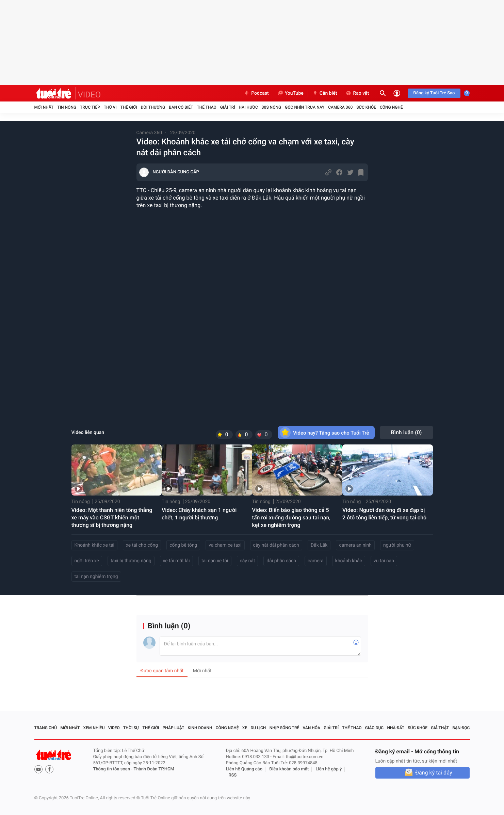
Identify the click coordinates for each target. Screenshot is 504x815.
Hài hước (248, 107)
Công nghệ (391, 107)
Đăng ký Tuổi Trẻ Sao (434, 93)
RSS (233, 775)
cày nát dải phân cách (276, 545)
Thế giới (129, 107)
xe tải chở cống (142, 545)
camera (316, 561)
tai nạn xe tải (215, 561)
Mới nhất (44, 107)
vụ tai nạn (384, 561)
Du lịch (258, 728)
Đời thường (153, 107)
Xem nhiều (94, 728)
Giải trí (228, 107)
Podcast (256, 93)
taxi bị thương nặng (131, 561)
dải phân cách (281, 561)
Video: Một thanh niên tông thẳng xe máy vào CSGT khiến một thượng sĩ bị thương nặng (112, 518)
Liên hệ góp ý (329, 769)
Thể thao (206, 107)
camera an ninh (355, 545)
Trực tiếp (90, 107)
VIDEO (90, 95)
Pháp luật (174, 728)
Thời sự (131, 728)
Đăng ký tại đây (434, 773)
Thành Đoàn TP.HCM (154, 769)
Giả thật (440, 728)
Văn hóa (311, 728)
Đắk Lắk (319, 545)
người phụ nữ (397, 545)
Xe (245, 728)
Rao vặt (357, 93)
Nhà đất (396, 728)
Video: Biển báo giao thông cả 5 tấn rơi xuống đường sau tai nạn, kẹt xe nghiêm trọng (291, 518)
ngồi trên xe (87, 561)
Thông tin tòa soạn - (113, 769)
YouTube (290, 93)
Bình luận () (407, 432)
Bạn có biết (181, 107)
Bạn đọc (461, 728)
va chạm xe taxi (225, 545)
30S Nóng (271, 107)
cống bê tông (183, 545)
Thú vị (110, 107)
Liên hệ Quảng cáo (244, 769)
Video (114, 728)
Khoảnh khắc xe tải (94, 545)
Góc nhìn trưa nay (305, 107)
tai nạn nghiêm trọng (96, 577)
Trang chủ (46, 728)
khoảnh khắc (349, 561)
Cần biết (325, 93)
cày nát (248, 561)
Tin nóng (67, 107)
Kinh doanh (200, 728)
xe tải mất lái (176, 561)
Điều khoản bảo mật (289, 769)
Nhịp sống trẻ (284, 728)
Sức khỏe (366, 107)
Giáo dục (374, 728)
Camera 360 (340, 107)
